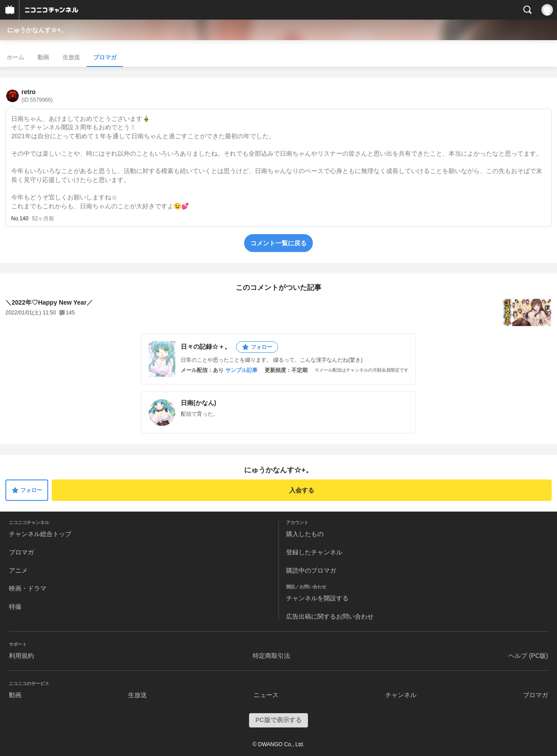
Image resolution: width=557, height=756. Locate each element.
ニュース (266, 695)
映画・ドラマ (28, 588)
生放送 (71, 57)
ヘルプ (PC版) (528, 656)
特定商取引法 (271, 656)
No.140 (20, 219)
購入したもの (305, 534)
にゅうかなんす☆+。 (37, 30)
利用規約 (21, 656)
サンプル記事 (241, 370)
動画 (43, 57)
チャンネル (401, 695)
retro (37, 96)
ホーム (15, 57)
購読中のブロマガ (311, 570)
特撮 (15, 607)
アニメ (18, 570)
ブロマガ (105, 57)
